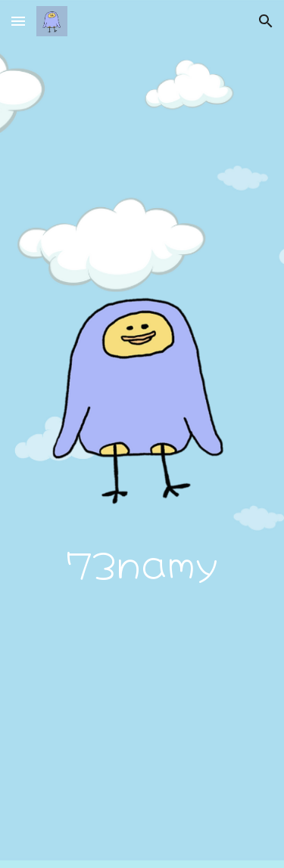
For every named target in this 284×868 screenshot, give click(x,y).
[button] (18, 21)
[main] (142, 562)
